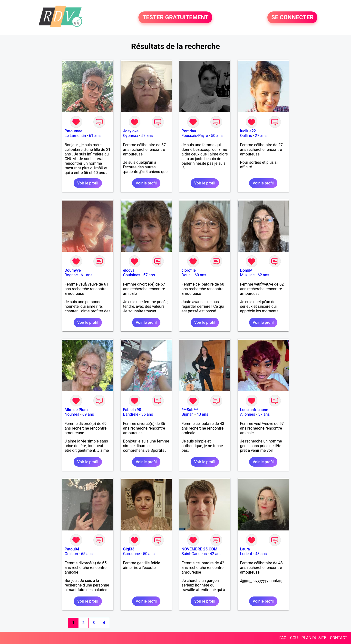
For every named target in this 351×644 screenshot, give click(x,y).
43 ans (202, 414)
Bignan (188, 414)
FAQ (283, 638)
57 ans (147, 136)
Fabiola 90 (132, 410)
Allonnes (248, 414)
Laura (245, 549)
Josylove (131, 131)
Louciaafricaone (254, 410)
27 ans (261, 136)
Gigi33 (129, 549)
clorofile (189, 270)
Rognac (71, 275)
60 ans (200, 275)
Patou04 (72, 549)
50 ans (217, 136)
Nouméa (72, 414)
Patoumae (73, 131)
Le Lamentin (75, 136)
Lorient (246, 554)
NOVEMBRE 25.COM (200, 549)
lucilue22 (248, 131)
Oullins (246, 136)
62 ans (263, 275)
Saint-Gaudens (194, 554)
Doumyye (73, 270)
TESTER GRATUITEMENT (175, 18)
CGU (294, 638)
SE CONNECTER (292, 18)
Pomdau (189, 131)
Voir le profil (88, 183)
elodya (129, 270)
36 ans (147, 414)
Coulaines (132, 275)
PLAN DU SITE (314, 638)
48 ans (261, 554)
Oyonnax (131, 136)
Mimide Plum (76, 410)
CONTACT (339, 638)
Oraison (71, 554)
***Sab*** (190, 410)
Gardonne (132, 554)
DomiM (246, 270)
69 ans (88, 414)
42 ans (216, 554)
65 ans (87, 554)
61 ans (95, 136)
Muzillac (247, 275)
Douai (187, 275)
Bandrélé (131, 414)
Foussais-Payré (195, 136)
